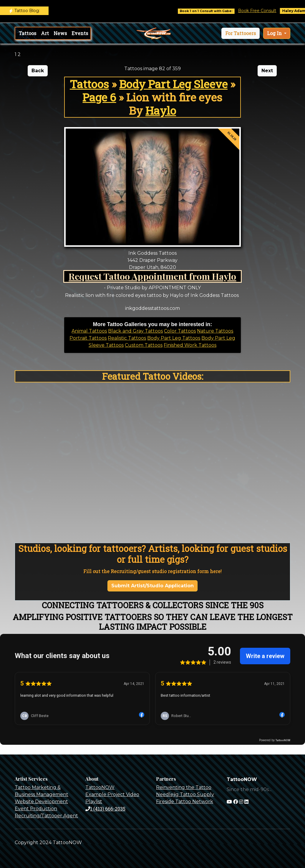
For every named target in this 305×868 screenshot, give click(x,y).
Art (45, 33)
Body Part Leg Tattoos (174, 338)
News (60, 33)
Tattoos (28, 33)
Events (80, 33)
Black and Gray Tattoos (135, 331)
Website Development (41, 802)
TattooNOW (100, 787)
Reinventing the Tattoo (184, 787)
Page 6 (99, 97)
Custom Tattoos (144, 345)
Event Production (36, 809)
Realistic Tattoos (127, 338)
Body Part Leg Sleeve (173, 84)
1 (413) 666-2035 (105, 809)
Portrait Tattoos (88, 338)
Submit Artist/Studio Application (152, 586)
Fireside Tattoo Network (185, 802)
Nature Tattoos (215, 331)
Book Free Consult (262, 11)
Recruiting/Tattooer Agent (46, 816)
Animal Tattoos (89, 331)
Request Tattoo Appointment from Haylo (152, 276)
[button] (241, 33)
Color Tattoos (180, 331)
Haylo (161, 110)
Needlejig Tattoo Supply (185, 794)
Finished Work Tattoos (190, 345)
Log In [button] (275, 33)
